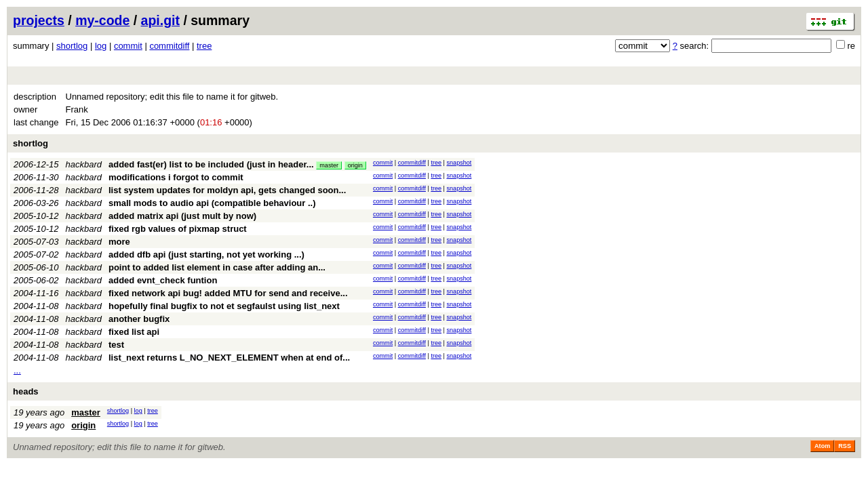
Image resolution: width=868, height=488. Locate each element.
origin (355, 165)
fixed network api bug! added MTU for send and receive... (228, 293)
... (17, 370)
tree (204, 46)
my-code (102, 20)
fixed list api (134, 332)
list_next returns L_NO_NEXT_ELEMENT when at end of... (229, 358)
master (329, 165)
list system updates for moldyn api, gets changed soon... (227, 190)
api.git (160, 20)
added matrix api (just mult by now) (182, 216)
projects (39, 20)
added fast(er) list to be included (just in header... (212, 164)
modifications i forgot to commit (176, 177)
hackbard (84, 164)
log (101, 46)
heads (26, 391)
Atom (822, 446)
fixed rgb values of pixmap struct (178, 229)
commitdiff (169, 46)
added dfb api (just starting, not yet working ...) (206, 255)
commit (128, 46)
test (116, 345)
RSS (845, 446)
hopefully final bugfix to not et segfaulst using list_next (224, 306)
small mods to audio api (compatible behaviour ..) (212, 203)
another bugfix (139, 319)
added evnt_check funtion (163, 280)
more (119, 242)
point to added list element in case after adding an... (217, 267)
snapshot (459, 163)
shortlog (72, 46)
